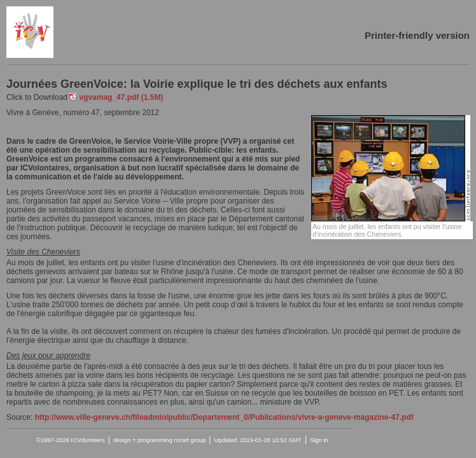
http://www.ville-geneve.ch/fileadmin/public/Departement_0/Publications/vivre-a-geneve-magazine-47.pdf (224, 417)
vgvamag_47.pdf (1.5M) (121, 97)
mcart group (190, 440)
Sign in (319, 440)
